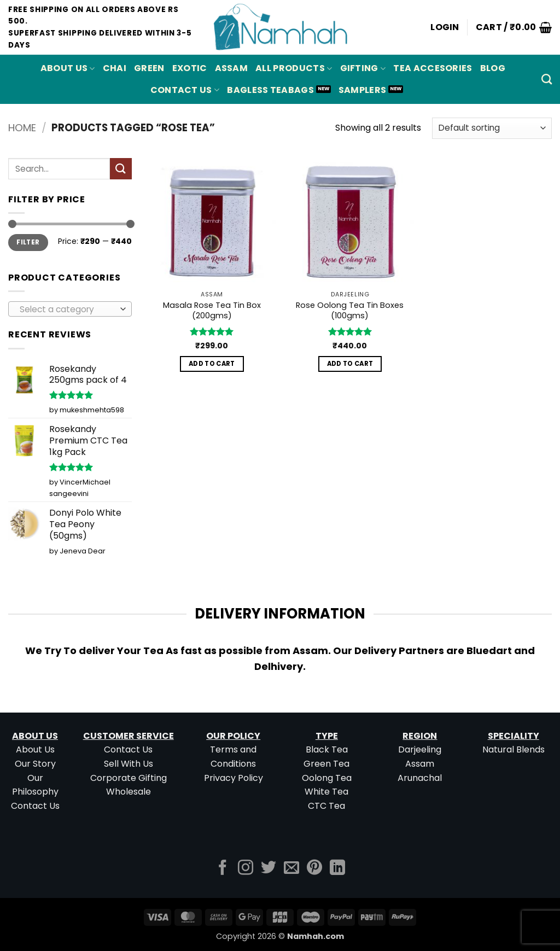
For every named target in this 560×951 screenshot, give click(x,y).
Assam (420, 764)
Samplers (363, 90)
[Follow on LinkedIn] (337, 869)
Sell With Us (129, 764)
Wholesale (129, 792)
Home (22, 128)
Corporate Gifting (129, 778)
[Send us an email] (291, 869)
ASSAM (232, 68)
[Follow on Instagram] (246, 869)
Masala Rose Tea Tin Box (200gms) (212, 310)
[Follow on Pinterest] (314, 869)
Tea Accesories (433, 68)
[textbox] (68, 310)
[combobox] (70, 309)
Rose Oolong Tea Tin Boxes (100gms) (350, 310)
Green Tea (326, 764)
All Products (294, 68)
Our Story (35, 764)
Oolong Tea (327, 778)
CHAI (115, 68)
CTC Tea (326, 806)
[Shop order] (492, 128)
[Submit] (121, 169)
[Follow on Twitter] (269, 869)
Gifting (363, 68)
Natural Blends (514, 749)
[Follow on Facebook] (223, 869)
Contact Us (185, 90)
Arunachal (420, 778)
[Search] (547, 79)
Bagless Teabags (270, 90)
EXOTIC (190, 68)
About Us (68, 68)
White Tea (326, 792)
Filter (28, 242)
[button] (445, 27)
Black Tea (327, 749)
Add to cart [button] (212, 364)
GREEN (149, 68)
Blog (493, 68)
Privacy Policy (234, 778)
